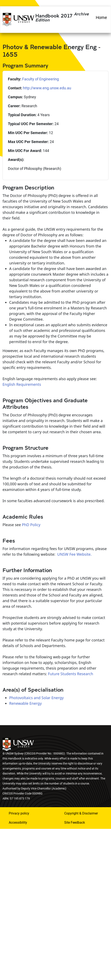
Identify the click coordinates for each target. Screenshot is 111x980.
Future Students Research (71, 674)
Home (101, 17)
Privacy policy (19, 813)
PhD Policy (31, 525)
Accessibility (18, 822)
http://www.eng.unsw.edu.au (47, 88)
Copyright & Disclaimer (81, 813)
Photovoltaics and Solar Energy (36, 698)
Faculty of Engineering (40, 79)
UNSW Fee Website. (74, 554)
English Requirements (22, 384)
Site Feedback (75, 822)
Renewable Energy (25, 703)
